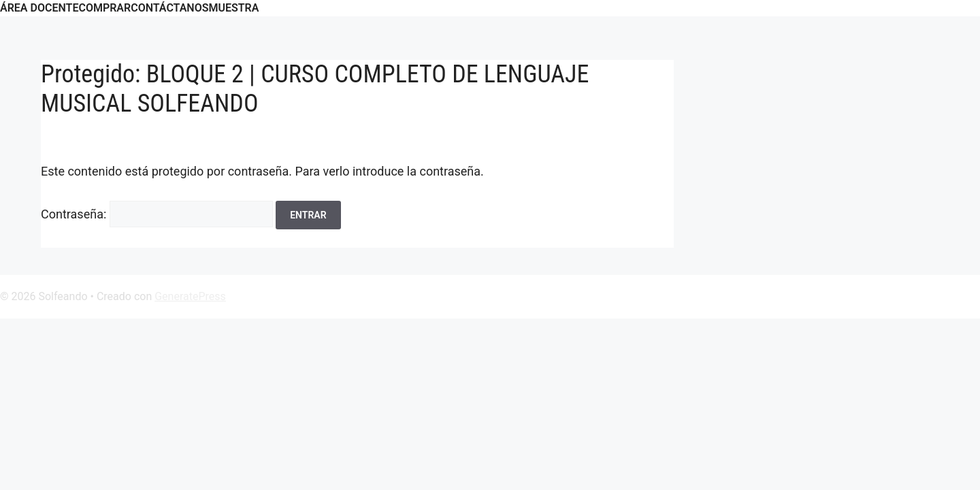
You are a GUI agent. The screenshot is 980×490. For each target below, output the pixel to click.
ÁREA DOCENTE (39, 8)
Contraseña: (157, 214)
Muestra (233, 8)
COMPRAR (104, 8)
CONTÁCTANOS (169, 8)
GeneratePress (190, 296)
